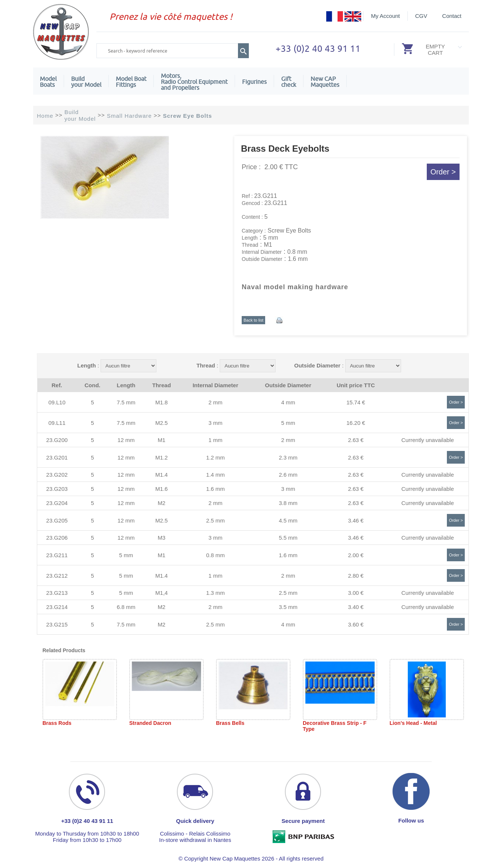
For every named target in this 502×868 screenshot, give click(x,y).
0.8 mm (215, 555)
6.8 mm (126, 607)
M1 (161, 440)
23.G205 (57, 520)
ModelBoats (48, 82)
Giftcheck (289, 82)
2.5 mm (215, 520)
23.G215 (57, 624)
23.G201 (57, 457)
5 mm (288, 423)
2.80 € (356, 576)
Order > (443, 172)
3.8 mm (288, 503)
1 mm (216, 440)
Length (86, 365)
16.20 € (356, 423)
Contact (452, 16)
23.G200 (57, 440)
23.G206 (57, 538)
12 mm (126, 440)
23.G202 (57, 475)
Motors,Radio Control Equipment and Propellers (194, 82)
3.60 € (356, 624)
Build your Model (86, 82)
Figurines (254, 82)
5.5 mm (288, 538)
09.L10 (57, 402)
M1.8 (161, 402)
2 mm (216, 402)
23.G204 (57, 503)
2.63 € (356, 440)
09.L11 (57, 423)
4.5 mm (288, 520)
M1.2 (161, 457)
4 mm (288, 402)
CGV (421, 16)
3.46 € (356, 520)
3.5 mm (288, 607)
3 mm (216, 423)
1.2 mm (215, 457)
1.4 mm (215, 475)
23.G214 (57, 607)
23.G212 (57, 576)
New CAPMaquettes (325, 82)
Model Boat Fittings (131, 82)
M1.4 (161, 475)
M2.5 (161, 423)
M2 (161, 503)
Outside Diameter (317, 365)
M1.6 (161, 489)
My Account (385, 16)
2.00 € (356, 555)
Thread (206, 365)
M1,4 (161, 593)
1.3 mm (215, 593)
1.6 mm (215, 489)
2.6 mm (288, 475)
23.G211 (57, 555)
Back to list (253, 320)
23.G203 (57, 489)
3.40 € (356, 607)
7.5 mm (126, 402)
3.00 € (356, 593)
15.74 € (356, 402)
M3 (161, 538)
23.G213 (57, 593)
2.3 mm (288, 457)
